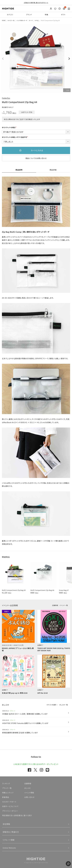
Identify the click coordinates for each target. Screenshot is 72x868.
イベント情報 (29, 793)
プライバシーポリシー (10, 811)
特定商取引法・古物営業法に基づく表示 (17, 815)
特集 (47, 15)
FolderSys (6, 98)
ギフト (63, 15)
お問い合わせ (29, 797)
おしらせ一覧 (64, 705)
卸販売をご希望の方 (11, 832)
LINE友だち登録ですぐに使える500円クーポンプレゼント (36, 764)
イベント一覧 (64, 605)
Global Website (9, 848)
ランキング (6, 783)
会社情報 (6, 824)
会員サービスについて (10, 806)
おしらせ (27, 788)
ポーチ (31, 20)
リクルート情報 (9, 840)
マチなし (37, 20)
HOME (4, 20)
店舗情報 (55, 605)
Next (69, 59)
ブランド (29, 15)
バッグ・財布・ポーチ (22, 20)
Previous (3, 59)
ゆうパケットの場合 (10, 127)
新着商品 (6, 797)
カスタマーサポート (9, 802)
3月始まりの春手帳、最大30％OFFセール (36, 3)
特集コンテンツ (8, 793)
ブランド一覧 (7, 788)
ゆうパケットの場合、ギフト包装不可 (15, 137)
